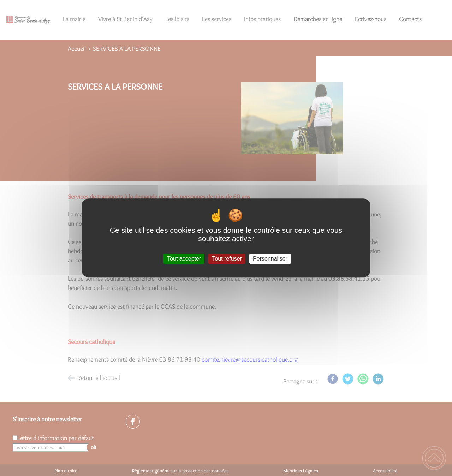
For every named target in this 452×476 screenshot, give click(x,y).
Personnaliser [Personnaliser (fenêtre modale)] (270, 259)
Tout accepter (184, 259)
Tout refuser (227, 259)
